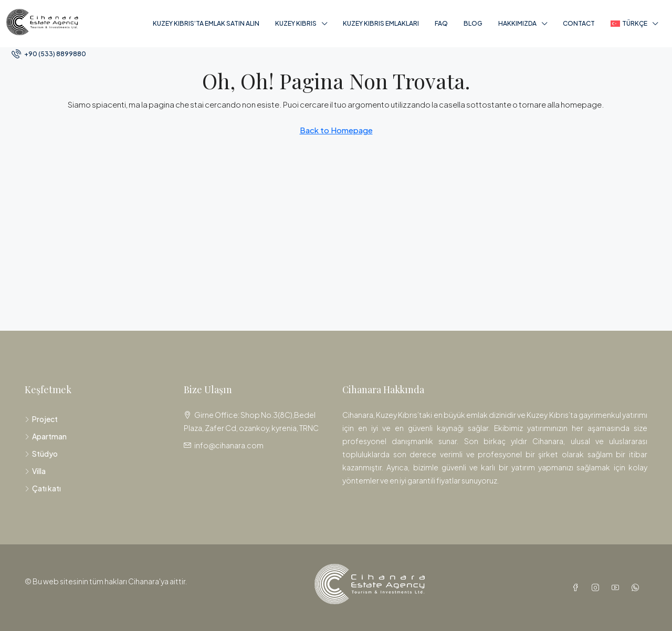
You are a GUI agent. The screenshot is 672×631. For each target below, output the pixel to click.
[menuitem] (49, 54)
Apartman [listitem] (46, 436)
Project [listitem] (41, 419)
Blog (473, 23)
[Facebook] (577, 587)
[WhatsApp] (637, 587)
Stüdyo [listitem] (41, 454)
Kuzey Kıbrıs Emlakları (381, 23)
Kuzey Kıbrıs (296, 23)
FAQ (441, 23)
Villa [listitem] (35, 471)
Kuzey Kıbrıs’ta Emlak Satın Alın (206, 23)
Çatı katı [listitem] (43, 488)
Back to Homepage (336, 130)
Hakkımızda (517, 23)
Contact (579, 23)
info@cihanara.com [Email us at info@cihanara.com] (229, 445)
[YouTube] (617, 587)
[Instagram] (597, 587)
